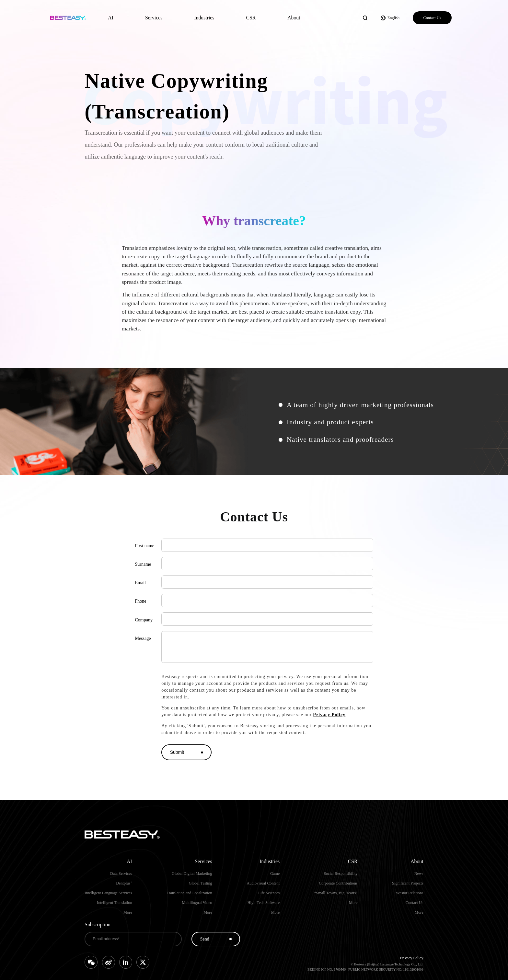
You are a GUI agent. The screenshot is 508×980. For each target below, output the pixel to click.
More (128, 912)
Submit (177, 752)
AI (111, 18)
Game (275, 874)
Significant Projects (408, 883)
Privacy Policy (329, 715)
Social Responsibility (341, 874)
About (294, 18)
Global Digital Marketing (192, 874)
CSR (251, 18)
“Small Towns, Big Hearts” (336, 893)
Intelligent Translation (115, 903)
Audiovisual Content (263, 883)
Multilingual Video (197, 903)
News (419, 874)
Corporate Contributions (338, 883)
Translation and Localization (189, 893)
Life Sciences (269, 893)
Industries (204, 18)
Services (154, 18)
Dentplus (124, 883)
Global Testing (201, 883)
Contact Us (432, 18)
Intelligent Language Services (108, 893)
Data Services (121, 874)
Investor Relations (409, 893)
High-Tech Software (264, 903)
